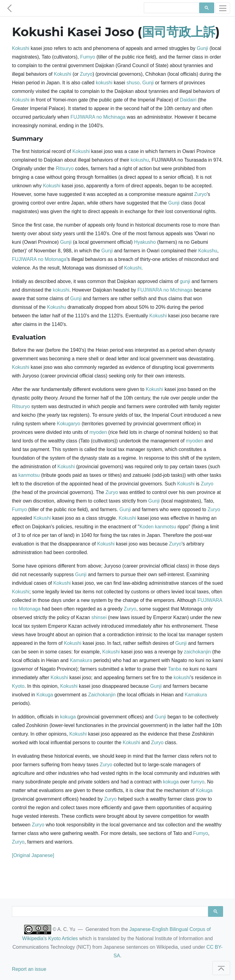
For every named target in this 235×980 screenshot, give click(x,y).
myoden (98, 432)
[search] (171, 8)
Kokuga (45, 695)
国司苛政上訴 (179, 32)
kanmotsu (29, 475)
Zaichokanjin (102, 695)
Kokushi (21, 48)
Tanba (175, 669)
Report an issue (29, 969)
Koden (147, 527)
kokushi (104, 83)
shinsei (99, 617)
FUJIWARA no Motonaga (39, 259)
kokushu (140, 160)
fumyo (198, 782)
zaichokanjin (197, 652)
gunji (185, 281)
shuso (133, 83)
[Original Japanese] (33, 855)
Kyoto (18, 686)
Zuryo (86, 74)
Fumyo (88, 57)
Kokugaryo (69, 424)
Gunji (202, 48)
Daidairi (188, 100)
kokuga (68, 717)
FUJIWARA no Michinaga (98, 117)
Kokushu (208, 251)
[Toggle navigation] (223, 8)
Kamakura (81, 660)
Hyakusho (145, 242)
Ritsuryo (65, 168)
